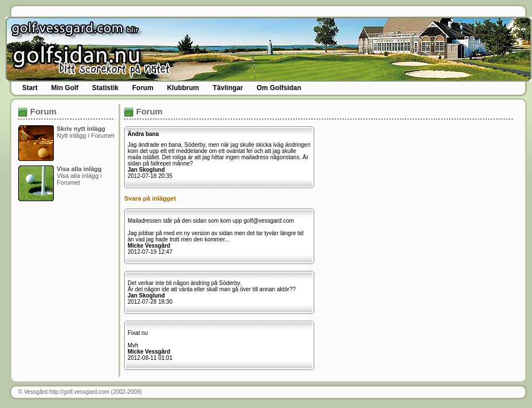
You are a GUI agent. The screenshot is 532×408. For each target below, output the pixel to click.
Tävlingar (228, 88)
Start (30, 88)
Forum (143, 88)
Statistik (105, 88)
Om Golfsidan (279, 88)
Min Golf (65, 88)
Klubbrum (183, 88)
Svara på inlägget (150, 198)
